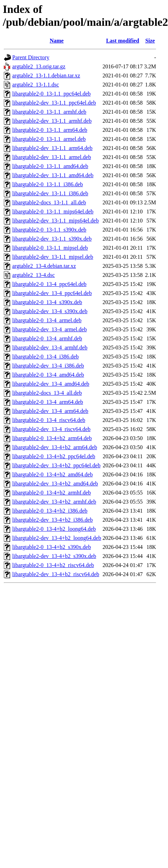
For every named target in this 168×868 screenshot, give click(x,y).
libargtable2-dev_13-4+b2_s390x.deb (54, 556)
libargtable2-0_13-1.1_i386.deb (48, 184)
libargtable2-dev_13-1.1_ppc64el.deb (54, 103)
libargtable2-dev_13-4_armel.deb (49, 329)
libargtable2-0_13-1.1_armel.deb (49, 139)
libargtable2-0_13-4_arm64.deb (48, 402)
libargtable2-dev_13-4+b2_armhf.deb (54, 502)
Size (150, 41)
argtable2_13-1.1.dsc (36, 85)
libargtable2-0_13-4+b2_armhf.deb (52, 493)
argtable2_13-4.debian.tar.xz (44, 266)
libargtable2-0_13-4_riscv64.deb (49, 420)
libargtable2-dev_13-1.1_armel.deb (52, 157)
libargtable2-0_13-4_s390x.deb (47, 302)
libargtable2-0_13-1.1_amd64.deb (50, 166)
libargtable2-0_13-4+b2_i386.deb (50, 511)
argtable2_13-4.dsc (34, 275)
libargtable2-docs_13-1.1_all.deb (49, 202)
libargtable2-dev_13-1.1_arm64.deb (52, 148)
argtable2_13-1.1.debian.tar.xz (46, 76)
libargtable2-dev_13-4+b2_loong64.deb (57, 538)
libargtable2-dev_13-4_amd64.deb (51, 384)
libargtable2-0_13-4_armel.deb (47, 320)
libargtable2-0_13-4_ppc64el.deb (49, 284)
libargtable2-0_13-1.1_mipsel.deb (50, 248)
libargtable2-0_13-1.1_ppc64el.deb (52, 94)
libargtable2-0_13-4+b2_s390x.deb (52, 547)
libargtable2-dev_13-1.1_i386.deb (50, 193)
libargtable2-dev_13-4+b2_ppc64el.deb (56, 465)
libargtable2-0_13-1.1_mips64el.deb (53, 212)
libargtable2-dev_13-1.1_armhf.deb (52, 121)
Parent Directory (31, 57)
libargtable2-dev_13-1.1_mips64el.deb (56, 221)
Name (57, 41)
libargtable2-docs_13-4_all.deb (47, 393)
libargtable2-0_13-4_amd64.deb (48, 375)
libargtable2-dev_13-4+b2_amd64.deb (55, 484)
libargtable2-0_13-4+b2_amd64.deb (52, 474)
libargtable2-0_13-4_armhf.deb (47, 338)
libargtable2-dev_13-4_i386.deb (48, 366)
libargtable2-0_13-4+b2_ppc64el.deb (54, 456)
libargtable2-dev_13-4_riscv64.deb (51, 429)
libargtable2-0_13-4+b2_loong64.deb (54, 529)
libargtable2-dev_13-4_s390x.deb (50, 311)
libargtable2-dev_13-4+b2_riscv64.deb (56, 574)
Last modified (123, 41)
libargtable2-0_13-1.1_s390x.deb (49, 230)
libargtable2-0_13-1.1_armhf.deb (49, 112)
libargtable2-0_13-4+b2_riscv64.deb (53, 565)
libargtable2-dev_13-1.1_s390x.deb (52, 239)
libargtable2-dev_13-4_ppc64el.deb (52, 293)
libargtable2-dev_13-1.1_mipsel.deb (53, 257)
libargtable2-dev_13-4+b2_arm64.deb (55, 447)
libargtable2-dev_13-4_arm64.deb (50, 411)
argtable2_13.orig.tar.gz (39, 66)
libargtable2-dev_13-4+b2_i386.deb (52, 520)
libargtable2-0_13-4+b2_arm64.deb (52, 438)
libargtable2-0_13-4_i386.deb (45, 357)
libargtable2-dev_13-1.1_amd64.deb (53, 175)
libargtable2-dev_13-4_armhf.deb (50, 348)
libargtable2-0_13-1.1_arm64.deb (50, 130)
